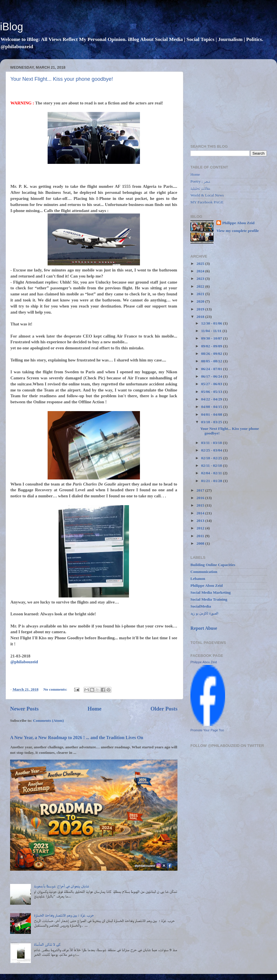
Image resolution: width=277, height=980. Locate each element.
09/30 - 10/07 (212, 338)
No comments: (56, 689)
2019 (201, 309)
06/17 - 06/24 (212, 376)
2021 (201, 294)
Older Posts (164, 709)
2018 (201, 317)
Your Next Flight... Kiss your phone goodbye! (62, 79)
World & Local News (207, 195)
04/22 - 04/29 (212, 399)
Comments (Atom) (49, 721)
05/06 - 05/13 (212, 392)
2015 (201, 505)
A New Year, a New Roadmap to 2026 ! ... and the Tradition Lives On (77, 738)
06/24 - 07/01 (212, 369)
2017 (201, 490)
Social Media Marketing (210, 592)
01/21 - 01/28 (212, 481)
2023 (201, 279)
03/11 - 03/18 (212, 443)
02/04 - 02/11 (212, 473)
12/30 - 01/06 (212, 323)
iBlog (12, 27)
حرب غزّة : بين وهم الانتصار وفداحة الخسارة (64, 915)
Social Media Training (209, 599)
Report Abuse (204, 628)
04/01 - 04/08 (212, 414)
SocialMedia (201, 606)
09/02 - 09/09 (212, 346)
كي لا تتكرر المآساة (47, 944)
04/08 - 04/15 (212, 407)
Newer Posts (24, 709)
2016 (201, 498)
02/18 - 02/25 (212, 458)
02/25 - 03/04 (212, 450)
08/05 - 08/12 (212, 361)
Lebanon (198, 579)
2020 (201, 301)
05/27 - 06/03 (212, 384)
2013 (201, 521)
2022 (201, 286)
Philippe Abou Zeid (238, 223)
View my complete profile (238, 231)
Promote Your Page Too (207, 730)
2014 (201, 513)
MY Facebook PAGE (207, 202)
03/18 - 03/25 (212, 422)
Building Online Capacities (213, 565)
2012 (201, 528)
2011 (201, 536)
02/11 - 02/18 (212, 465)
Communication (204, 572)
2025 (201, 264)
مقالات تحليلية (200, 188)
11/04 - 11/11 (212, 331)
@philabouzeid (24, 662)
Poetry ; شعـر (200, 181)
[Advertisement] (229, 100)
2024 (201, 271)
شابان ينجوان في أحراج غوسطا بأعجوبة (61, 886)
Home (94, 709)
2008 (201, 543)
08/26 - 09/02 (212, 354)
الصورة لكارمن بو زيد (204, 613)
